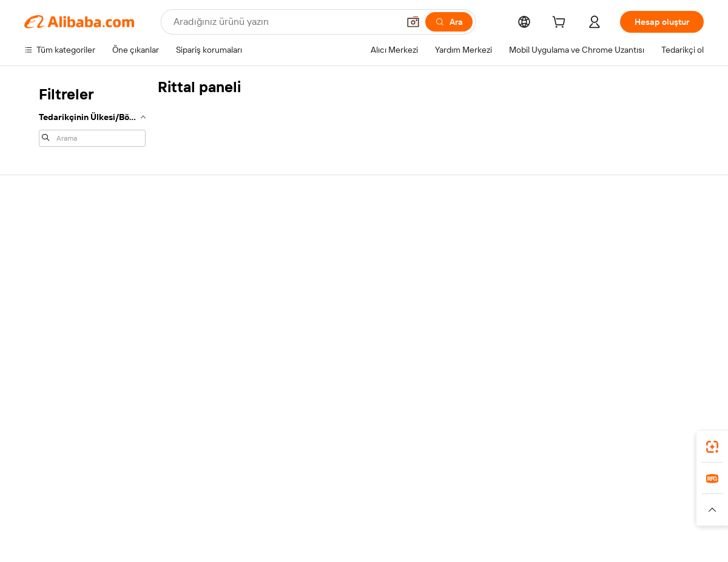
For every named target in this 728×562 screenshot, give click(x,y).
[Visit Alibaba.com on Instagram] (642, 348)
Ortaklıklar (462, 299)
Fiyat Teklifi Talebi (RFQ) (348, 244)
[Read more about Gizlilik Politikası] (455, 515)
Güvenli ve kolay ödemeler (213, 230)
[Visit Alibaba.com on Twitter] (624, 348)
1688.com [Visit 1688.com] (223, 497)
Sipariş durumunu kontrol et (76, 276)
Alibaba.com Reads (339, 313)
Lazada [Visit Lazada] (381, 497)
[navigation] (92, 115)
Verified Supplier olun (483, 276)
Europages (557, 497)
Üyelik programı (333, 267)
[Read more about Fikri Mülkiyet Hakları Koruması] (360, 515)
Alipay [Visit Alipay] (346, 497)
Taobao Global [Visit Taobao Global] (430, 497)
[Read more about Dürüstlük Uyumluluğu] (609, 515)
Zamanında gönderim (204, 276)
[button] (413, 22)
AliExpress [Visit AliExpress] (175, 497)
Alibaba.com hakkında (623, 230)
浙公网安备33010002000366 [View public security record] (537, 539)
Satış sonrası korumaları (208, 299)
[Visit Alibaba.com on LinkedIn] (606, 348)
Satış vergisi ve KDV (340, 290)
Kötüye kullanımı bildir (65, 323)
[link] (712, 447)
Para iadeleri (47, 299)
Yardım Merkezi (53, 230)
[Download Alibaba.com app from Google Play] (663, 443)
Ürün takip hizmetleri (203, 323)
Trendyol (510, 497)
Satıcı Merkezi (469, 253)
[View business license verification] (469, 539)
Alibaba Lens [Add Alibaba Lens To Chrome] (89, 443)
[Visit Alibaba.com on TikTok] (679, 348)
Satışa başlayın (470, 230)
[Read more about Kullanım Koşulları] (525, 515)
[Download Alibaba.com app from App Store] (573, 443)
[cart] (561, 24)
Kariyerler (600, 299)
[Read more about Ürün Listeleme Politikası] (248, 515)
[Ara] (449, 22)
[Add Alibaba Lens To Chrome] (188, 443)
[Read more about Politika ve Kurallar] (110, 515)
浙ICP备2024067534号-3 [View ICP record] (658, 539)
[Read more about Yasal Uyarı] (172, 515)
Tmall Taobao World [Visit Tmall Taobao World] (288, 497)
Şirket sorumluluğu (618, 253)
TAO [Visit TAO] (475, 497)
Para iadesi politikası (201, 253)
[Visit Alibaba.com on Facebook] (588, 348)
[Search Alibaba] (285, 22)
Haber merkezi (610, 276)
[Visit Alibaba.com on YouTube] (661, 348)
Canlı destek (48, 253)
